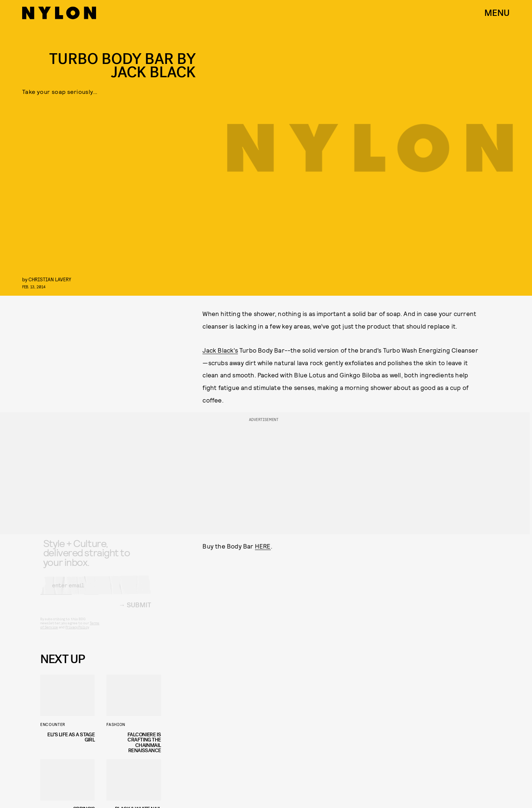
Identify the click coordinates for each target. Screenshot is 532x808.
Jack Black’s (220, 350)
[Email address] (96, 591)
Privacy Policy (77, 633)
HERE (263, 546)
